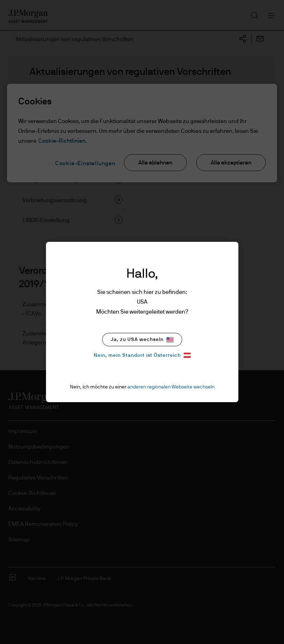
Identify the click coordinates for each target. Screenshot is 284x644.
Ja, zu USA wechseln (142, 340)
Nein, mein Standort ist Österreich (142, 355)
